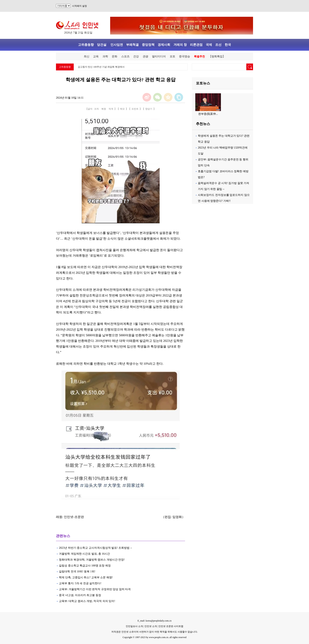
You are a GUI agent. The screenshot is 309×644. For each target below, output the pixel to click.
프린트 (135, 109)
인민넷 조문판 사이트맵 (171, 626)
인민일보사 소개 (134, 626)
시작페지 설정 (80, 6)
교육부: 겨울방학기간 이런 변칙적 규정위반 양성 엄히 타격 (95, 589)
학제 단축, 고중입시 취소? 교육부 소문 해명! (86, 577)
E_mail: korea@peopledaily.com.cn (154, 621)
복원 (104, 109)
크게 (96, 109)
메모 (122, 109)
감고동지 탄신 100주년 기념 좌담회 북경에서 (101, 67)
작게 (111, 109)
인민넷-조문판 (74, 517)
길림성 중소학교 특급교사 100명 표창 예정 (85, 566)
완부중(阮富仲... (208, 114)
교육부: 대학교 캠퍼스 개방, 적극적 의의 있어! (87, 601)
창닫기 (149, 109)
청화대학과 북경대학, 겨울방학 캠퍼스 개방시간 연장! (92, 560)
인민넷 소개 (150, 626)
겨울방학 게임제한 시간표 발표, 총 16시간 (84, 554)
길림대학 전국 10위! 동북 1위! (77, 572)
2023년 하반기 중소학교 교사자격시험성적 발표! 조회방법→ (96, 548)
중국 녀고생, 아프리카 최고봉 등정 (80, 595)
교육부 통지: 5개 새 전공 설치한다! (80, 583)
